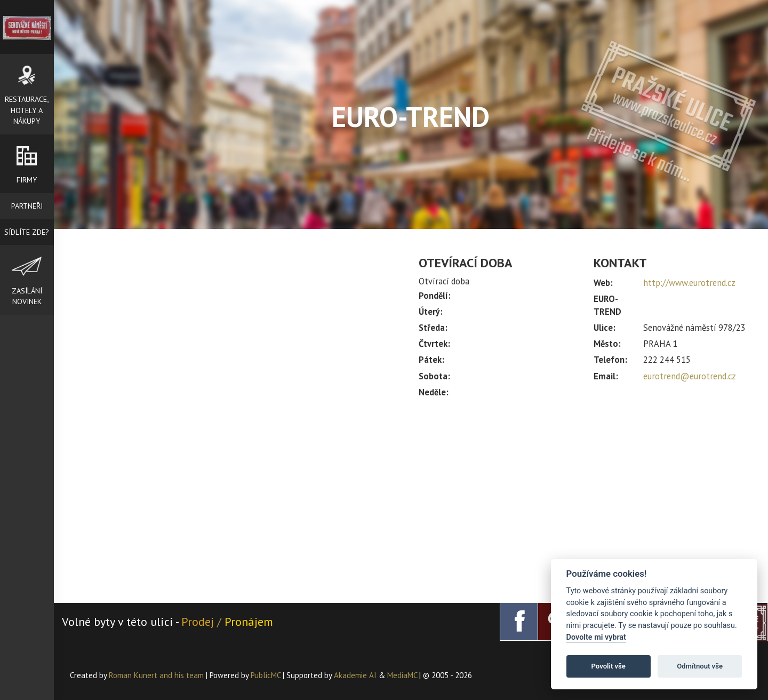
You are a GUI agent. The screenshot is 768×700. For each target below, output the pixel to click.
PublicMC (266, 675)
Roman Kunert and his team (157, 675)
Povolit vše (609, 666)
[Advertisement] (585, 496)
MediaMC (402, 675)
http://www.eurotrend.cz (689, 283)
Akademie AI (355, 675)
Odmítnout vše (700, 666)
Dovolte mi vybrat (596, 637)
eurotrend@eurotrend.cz (690, 376)
